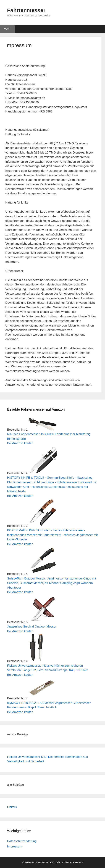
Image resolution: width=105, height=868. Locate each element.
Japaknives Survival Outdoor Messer (32, 627)
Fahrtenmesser (26, 10)
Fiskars (12, 807)
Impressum (15, 846)
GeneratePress (74, 862)
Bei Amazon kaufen (20, 443)
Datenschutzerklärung (22, 841)
